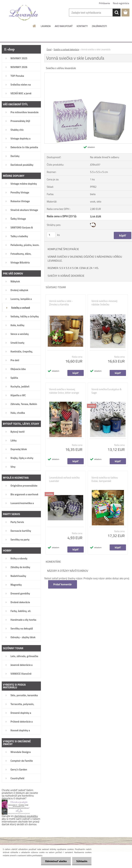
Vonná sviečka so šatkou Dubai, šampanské (105, 479)
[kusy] (51, 235)
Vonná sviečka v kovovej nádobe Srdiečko (104, 303)
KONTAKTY (82, 26)
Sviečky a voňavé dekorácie (66, 49)
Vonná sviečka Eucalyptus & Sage (106, 391)
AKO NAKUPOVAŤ (64, 26)
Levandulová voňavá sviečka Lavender (64, 479)
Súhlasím (82, 861)
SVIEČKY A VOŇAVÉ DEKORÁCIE (66, 276)
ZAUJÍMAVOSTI (99, 26)
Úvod (49, 49)
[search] (117, 13)
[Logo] (24, 13)
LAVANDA (46, 26)
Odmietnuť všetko (55, 861)
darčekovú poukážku (26, 816)
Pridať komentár (63, 584)
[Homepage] (34, 26)
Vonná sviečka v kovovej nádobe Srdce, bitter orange (64, 391)
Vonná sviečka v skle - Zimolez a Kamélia (61, 303)
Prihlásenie (105, 3)
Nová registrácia (121, 3)
